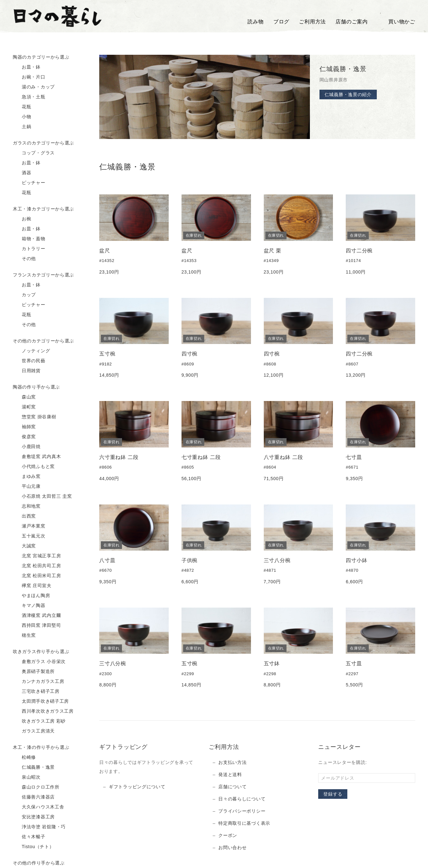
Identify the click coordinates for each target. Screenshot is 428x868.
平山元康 (27, 487)
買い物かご (396, 22)
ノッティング (31, 351)
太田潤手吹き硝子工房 (41, 701)
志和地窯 (27, 506)
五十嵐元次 (29, 536)
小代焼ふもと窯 (34, 467)
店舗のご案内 (352, 22)
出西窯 (24, 516)
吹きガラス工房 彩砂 (39, 721)
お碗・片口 (29, 77)
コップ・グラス (34, 153)
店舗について (232, 787)
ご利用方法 (312, 22)
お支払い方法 (232, 762)
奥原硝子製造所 (34, 672)
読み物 (255, 22)
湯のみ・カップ (34, 87)
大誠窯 (24, 546)
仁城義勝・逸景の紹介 (348, 94)
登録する (333, 794)
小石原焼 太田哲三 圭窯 (42, 496)
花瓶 (22, 107)
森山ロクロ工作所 (36, 787)
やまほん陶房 (31, 596)
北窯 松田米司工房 (37, 576)
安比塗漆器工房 (34, 817)
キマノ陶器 (29, 606)
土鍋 (22, 127)
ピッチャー (29, 183)
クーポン (228, 835)
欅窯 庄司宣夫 (32, 586)
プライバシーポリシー (242, 811)
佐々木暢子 (29, 837)
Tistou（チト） (33, 847)
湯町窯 (24, 407)
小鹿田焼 (27, 447)
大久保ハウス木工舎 (38, 807)
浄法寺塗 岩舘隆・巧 (39, 827)
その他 (24, 259)
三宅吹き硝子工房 (36, 692)
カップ (24, 295)
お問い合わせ (232, 848)
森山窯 (24, 397)
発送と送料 (230, 774)
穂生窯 (24, 635)
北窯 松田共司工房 (37, 566)
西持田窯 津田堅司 (37, 626)
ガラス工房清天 (34, 731)
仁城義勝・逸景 (34, 767)
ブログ (281, 22)
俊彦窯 (24, 437)
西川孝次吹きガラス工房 (43, 711)
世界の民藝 (29, 361)
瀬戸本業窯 (29, 526)
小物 (22, 117)
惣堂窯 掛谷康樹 (35, 417)
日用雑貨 (27, 371)
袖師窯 (24, 427)
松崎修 (24, 757)
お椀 (22, 219)
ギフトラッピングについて (137, 787)
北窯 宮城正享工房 (37, 556)
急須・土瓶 (29, 97)
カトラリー (29, 249)
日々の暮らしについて (242, 799)
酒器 (22, 173)
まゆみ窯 (27, 477)
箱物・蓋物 (29, 239)
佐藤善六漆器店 (34, 797)
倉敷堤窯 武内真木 (37, 457)
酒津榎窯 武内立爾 (37, 616)
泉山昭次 (27, 777)
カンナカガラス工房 (38, 682)
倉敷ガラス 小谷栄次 (39, 662)
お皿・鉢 (27, 67)
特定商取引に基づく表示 (244, 823)
